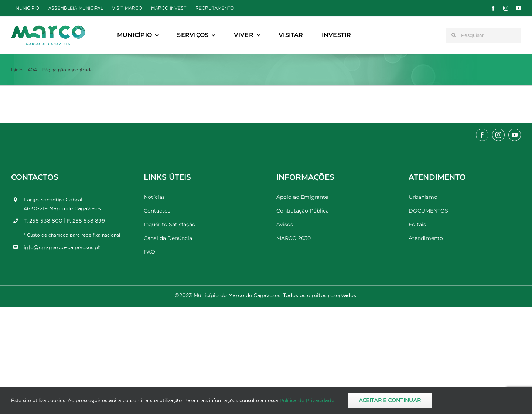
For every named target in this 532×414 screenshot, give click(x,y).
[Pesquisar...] (484, 35)
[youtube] (518, 8)
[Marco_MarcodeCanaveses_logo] (48, 28)
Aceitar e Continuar (390, 400)
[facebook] (493, 8)
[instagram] (506, 8)
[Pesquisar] (454, 35)
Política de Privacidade (307, 400)
